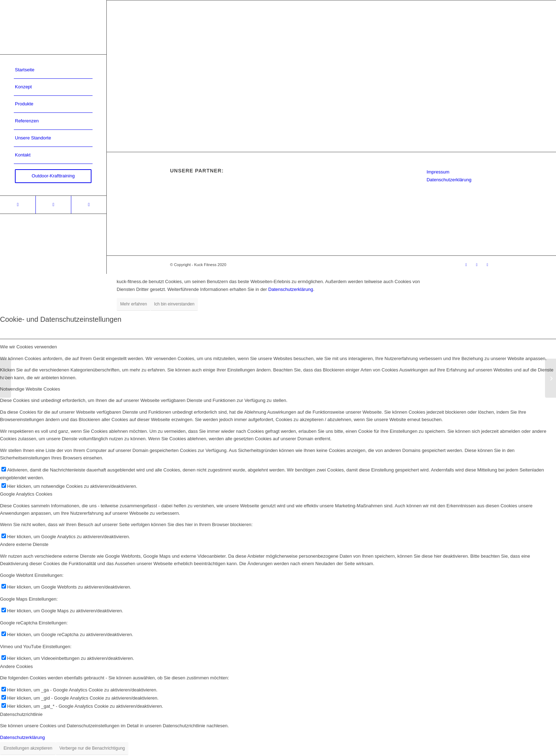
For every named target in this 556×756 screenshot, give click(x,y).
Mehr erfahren (134, 304)
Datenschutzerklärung (449, 180)
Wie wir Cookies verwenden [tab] (28, 347)
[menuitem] (53, 70)
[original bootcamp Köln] (5, 378)
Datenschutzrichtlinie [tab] (21, 714)
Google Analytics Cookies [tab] (26, 494)
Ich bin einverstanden (174, 304)
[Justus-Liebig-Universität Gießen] (551, 378)
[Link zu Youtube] (89, 205)
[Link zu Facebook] (53, 205)
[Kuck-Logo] (53, 27)
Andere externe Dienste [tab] (24, 544)
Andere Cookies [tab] (16, 666)
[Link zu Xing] (18, 205)
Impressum (438, 172)
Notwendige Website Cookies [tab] (30, 389)
